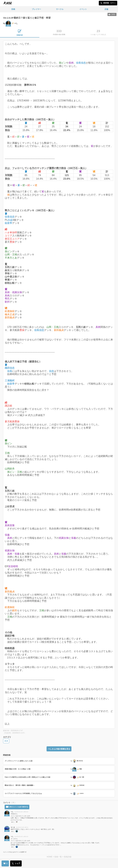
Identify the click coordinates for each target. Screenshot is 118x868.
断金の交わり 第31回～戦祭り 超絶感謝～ (20, 785)
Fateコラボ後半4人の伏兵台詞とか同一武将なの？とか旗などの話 (28, 777)
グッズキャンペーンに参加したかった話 (19, 761)
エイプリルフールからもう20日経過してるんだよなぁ (23, 793)
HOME (49, 857)
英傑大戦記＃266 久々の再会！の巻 (18, 769)
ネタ (6, 741)
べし (12, 812)
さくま (13, 827)
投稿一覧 (58, 857)
